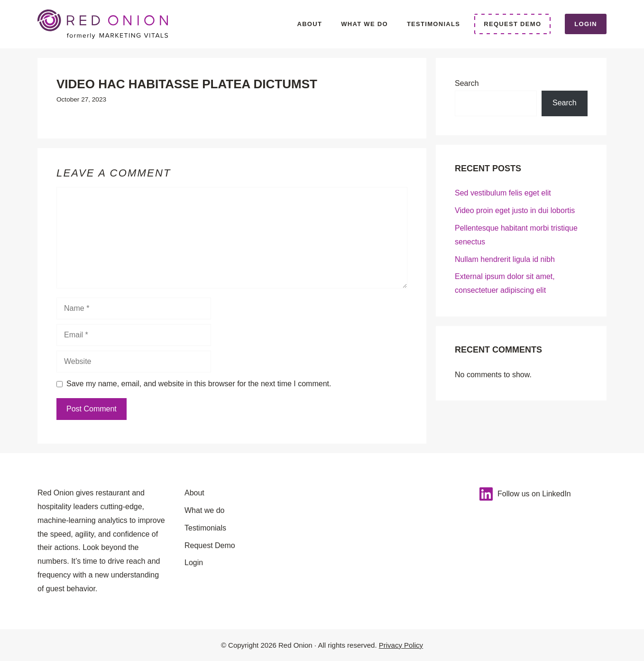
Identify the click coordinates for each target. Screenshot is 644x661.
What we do (364, 24)
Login (586, 24)
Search (467, 83)
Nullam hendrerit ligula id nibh (505, 259)
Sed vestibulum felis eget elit (503, 193)
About (309, 24)
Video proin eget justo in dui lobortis (515, 210)
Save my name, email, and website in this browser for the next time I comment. (199, 384)
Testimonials (433, 24)
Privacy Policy (401, 645)
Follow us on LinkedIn (534, 494)
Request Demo (512, 24)
